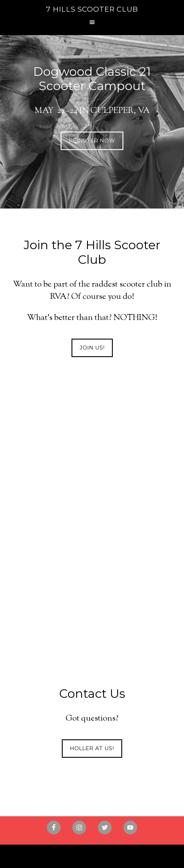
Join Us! (92, 348)
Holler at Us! (92, 748)
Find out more (92, 589)
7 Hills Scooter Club (92, 9)
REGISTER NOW (92, 141)
